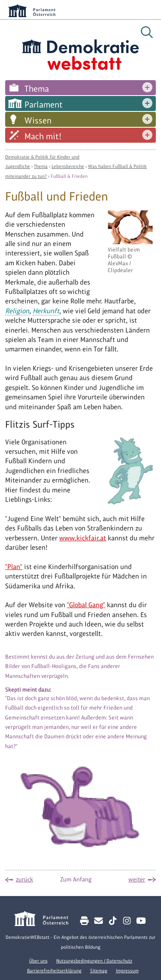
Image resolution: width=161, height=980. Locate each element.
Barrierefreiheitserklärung (54, 971)
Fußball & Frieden (69, 176)
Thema (37, 89)
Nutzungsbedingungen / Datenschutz (94, 961)
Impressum (127, 971)
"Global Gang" (86, 605)
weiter (137, 879)
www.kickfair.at (83, 538)
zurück (24, 879)
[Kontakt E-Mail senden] (99, 921)
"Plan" (14, 567)
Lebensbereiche (68, 166)
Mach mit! (43, 136)
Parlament (44, 105)
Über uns (38, 961)
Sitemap (99, 971)
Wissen (38, 120)
